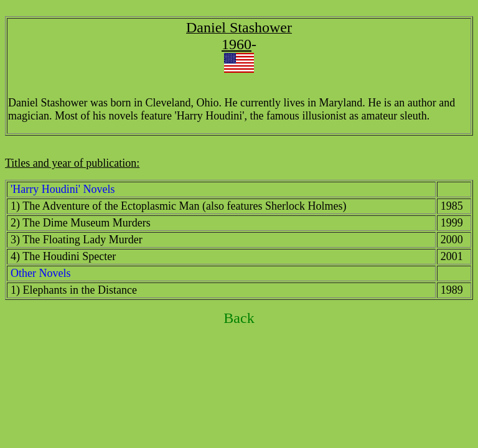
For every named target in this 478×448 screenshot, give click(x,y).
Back (239, 318)
